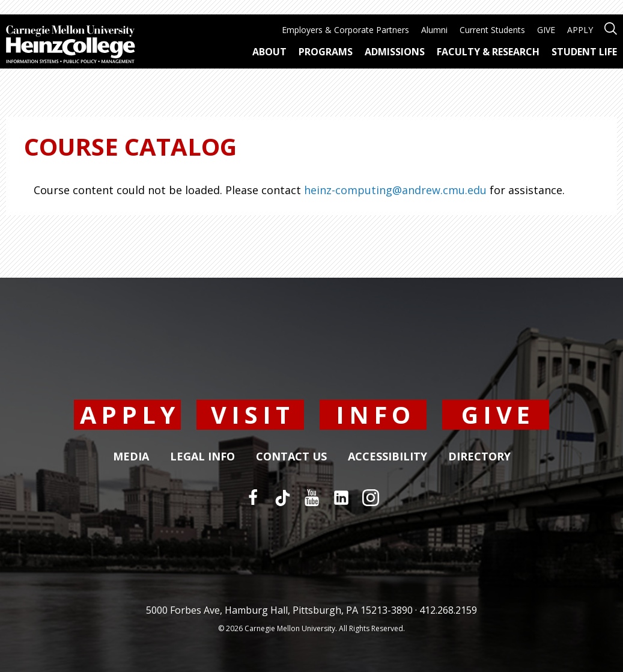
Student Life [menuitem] (584, 52)
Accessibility (387, 457)
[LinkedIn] (341, 498)
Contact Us (291, 457)
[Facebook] (253, 498)
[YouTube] (312, 498)
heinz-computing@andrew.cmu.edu (395, 190)
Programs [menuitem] (326, 52)
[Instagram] (371, 498)
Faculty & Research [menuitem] (488, 52)
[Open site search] (611, 27)
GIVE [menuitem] (546, 30)
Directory (479, 457)
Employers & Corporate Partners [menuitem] (345, 30)
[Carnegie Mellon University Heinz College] (71, 46)
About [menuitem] (269, 52)
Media (131, 457)
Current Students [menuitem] (492, 30)
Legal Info (202, 457)
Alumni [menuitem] (434, 30)
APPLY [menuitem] (580, 30)
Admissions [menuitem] (395, 52)
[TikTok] (282, 498)
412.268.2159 (448, 610)
